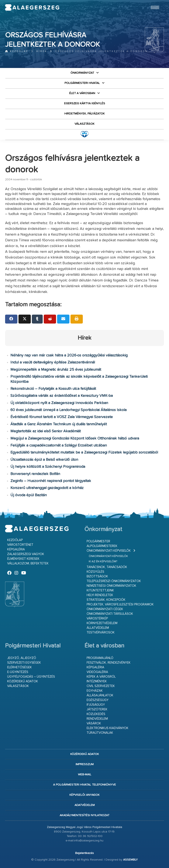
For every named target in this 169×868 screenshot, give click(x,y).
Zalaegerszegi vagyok (26, 554)
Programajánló (100, 658)
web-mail (85, 775)
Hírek (42, 51)
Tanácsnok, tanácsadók (107, 567)
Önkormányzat (82, 73)
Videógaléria (97, 672)
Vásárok (94, 723)
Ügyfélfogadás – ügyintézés (31, 677)
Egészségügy (98, 700)
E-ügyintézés (18, 672)
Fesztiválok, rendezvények (109, 663)
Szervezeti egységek (24, 663)
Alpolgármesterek (102, 546)
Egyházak (95, 691)
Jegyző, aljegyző (22, 658)
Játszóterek (97, 709)
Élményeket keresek (23, 559)
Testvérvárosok (101, 633)
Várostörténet (20, 545)
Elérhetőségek (20, 667)
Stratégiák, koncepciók (106, 600)
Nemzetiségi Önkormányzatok (111, 586)
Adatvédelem (85, 805)
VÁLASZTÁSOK (84, 124)
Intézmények (97, 681)
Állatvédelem (98, 628)
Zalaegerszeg (32, 7)
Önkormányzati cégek (105, 609)
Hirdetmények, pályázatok (84, 114)
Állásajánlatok (100, 695)
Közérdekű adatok (23, 681)
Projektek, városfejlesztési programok (120, 604)
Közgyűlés (95, 572)
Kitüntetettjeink (100, 590)
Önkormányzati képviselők (109, 551)
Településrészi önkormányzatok (114, 581)
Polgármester (98, 541)
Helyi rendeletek (100, 595)
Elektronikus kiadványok (108, 728)
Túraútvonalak (100, 733)
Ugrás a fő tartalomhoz (153, 2)
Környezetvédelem (102, 623)
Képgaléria (16, 549)
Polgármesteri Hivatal (82, 83)
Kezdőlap (17, 51)
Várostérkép (97, 618)
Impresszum (85, 764)
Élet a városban (82, 93)
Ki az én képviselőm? (103, 562)
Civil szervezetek (101, 686)
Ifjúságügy (96, 705)
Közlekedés (96, 714)
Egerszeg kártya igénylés (85, 103)
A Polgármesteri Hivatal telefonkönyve (84, 785)
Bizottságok (97, 576)
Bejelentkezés (84, 853)
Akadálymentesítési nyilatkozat (84, 815)
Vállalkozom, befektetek (28, 563)
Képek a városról (101, 677)
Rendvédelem (97, 719)
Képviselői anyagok (84, 795)
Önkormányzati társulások (110, 614)
